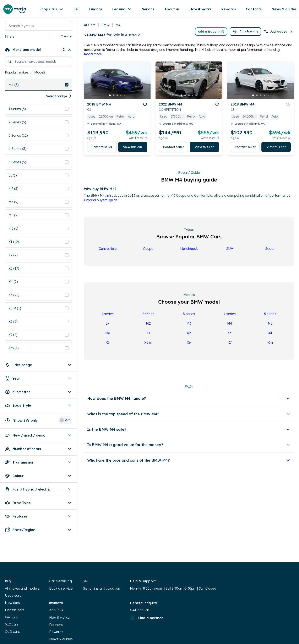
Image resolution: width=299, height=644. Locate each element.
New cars (12, 590)
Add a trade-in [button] (194, 34)
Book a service (61, 576)
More (151, 10)
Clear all (66, 37)
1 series (108, 316)
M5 (270, 326)
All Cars (90, 27)
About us (56, 598)
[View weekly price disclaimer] (146, 140)
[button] (68, 27)
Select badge (59, 84)
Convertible (108, 251)
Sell (78, 10)
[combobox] (34, 27)
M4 (230, 326)
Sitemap (56, 634)
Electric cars (15, 597)
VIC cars (12, 612)
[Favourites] (249, 10)
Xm (270, 345)
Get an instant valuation (101, 576)
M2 (148, 326)
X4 (270, 335)
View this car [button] (133, 150)
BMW (105, 27)
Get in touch (140, 598)
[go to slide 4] (121, 98)
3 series (189, 316)
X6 (189, 345)
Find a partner (146, 605)
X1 (148, 335)
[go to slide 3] (117, 98)
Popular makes (17, 60)
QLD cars (12, 619)
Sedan (270, 251)
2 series (148, 316)
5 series (270, 316)
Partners (56, 612)
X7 (230, 345)
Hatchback (189, 251)
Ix (108, 326)
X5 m (148, 345)
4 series (230, 316)
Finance (97, 10)
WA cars (11, 605)
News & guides (61, 627)
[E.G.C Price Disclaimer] (95, 140)
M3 (189, 326)
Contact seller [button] (102, 150)
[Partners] (282, 10)
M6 (108, 335)
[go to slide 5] (125, 98)
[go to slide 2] (114, 98)
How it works (59, 605)
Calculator (13, 641)
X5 (108, 345)
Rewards (56, 619)
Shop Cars (53, 10)
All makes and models (22, 576)
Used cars (13, 583)
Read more (93, 56)
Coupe (148, 251)
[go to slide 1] (110, 98)
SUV (230, 251)
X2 (189, 335)
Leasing (123, 10)
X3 (230, 335)
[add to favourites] (145, 107)
